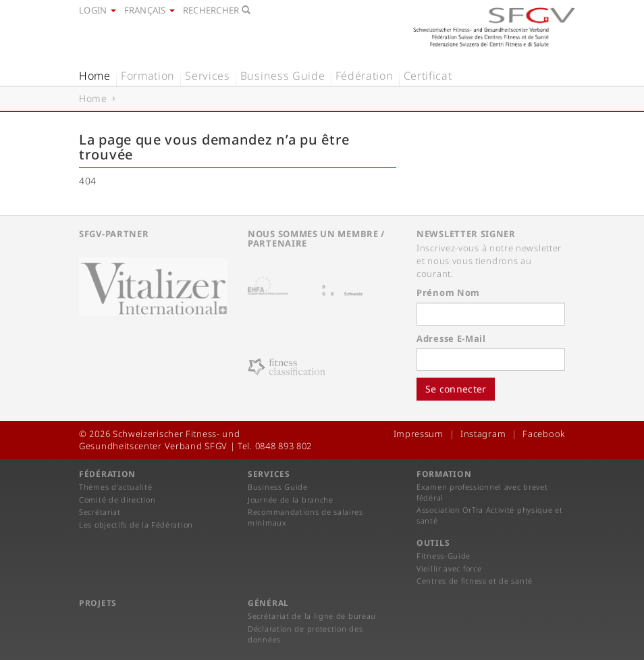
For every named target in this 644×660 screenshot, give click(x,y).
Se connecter (456, 389)
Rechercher (217, 10)
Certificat (428, 76)
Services (208, 76)
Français (150, 10)
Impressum (419, 434)
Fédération (365, 76)
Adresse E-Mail (451, 338)
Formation (148, 76)
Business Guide (283, 76)
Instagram (483, 434)
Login (98, 10)
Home (95, 76)
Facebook (544, 434)
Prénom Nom (448, 293)
